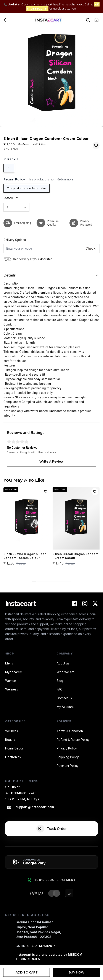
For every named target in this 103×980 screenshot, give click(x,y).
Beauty (10, 740)
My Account (65, 707)
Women (11, 681)
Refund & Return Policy (73, 740)
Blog (60, 681)
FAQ (60, 689)
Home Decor (14, 748)
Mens (9, 663)
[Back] (6, 20)
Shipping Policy (68, 757)
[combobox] (16, 207)
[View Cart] (97, 20)
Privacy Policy (67, 748)
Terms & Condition (70, 731)
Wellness (12, 689)
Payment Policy (68, 766)
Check (90, 248)
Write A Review (51, 461)
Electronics (13, 757)
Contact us (64, 698)
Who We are (66, 672)
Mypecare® (14, 672)
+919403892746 (21, 793)
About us (63, 663)
